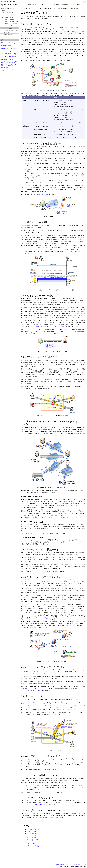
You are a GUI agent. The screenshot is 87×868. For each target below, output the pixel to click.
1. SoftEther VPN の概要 (62, 8)
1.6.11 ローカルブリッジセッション (8, 64)
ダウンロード (55, 5)
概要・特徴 (32, 5)
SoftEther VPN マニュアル (49, 8)
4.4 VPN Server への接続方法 (59, 317)
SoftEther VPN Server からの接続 (9, 56)
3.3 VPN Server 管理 (42, 195)
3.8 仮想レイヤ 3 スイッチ (46, 818)
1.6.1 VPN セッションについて (7, 42)
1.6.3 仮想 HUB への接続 (6, 45)
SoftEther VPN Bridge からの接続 (9, 55)
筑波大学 (85, 865)
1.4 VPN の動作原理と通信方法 (30, 32)
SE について (76, 5)
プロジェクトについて (77, 865)
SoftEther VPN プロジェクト (27, 8)
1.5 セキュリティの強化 (50, 235)
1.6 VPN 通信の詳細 (74, 8)
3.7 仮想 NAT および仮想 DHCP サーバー (35, 805)
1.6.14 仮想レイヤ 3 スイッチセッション (9, 69)
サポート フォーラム (67, 865)
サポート (65, 5)
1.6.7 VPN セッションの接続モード (8, 58)
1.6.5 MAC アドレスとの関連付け (8, 49)
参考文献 (3, 71)
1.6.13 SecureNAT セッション (7, 67)
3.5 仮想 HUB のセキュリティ (30, 628)
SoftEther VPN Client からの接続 (9, 53)
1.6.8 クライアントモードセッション (9, 60)
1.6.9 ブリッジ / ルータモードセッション (9, 61)
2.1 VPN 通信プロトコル (39, 317)
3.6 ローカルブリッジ (48, 770)
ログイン (3, 865)
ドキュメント (43, 5)
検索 (85, 2)
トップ (23, 5)
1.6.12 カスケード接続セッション (8, 66)
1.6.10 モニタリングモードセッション (9, 63)
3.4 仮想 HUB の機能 (57, 60)
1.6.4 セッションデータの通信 (7, 47)
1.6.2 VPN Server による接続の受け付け (9, 44)
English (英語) (59, 865)
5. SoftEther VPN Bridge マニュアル (50, 533)
